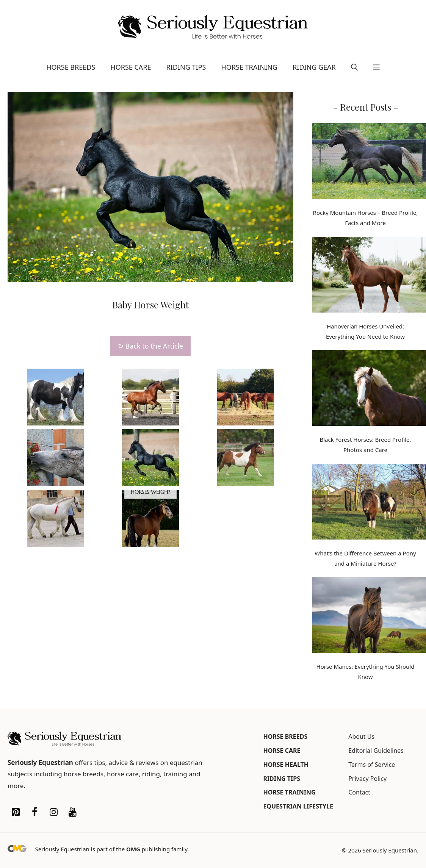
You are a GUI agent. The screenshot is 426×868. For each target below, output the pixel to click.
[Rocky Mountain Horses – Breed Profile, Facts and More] (369, 163)
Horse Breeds (71, 67)
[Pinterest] (16, 812)
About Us (361, 737)
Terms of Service (372, 765)
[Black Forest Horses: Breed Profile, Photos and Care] (369, 389)
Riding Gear (314, 67)
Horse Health (286, 765)
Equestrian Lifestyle (298, 806)
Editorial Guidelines (376, 751)
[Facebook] (34, 812)
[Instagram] (53, 812)
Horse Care (131, 67)
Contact (359, 792)
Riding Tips (186, 67)
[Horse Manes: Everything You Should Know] (369, 616)
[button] (354, 67)
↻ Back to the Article (150, 346)
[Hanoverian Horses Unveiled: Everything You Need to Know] (369, 276)
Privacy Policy (367, 779)
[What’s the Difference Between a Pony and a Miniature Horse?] (369, 503)
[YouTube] (72, 812)
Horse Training (249, 67)
